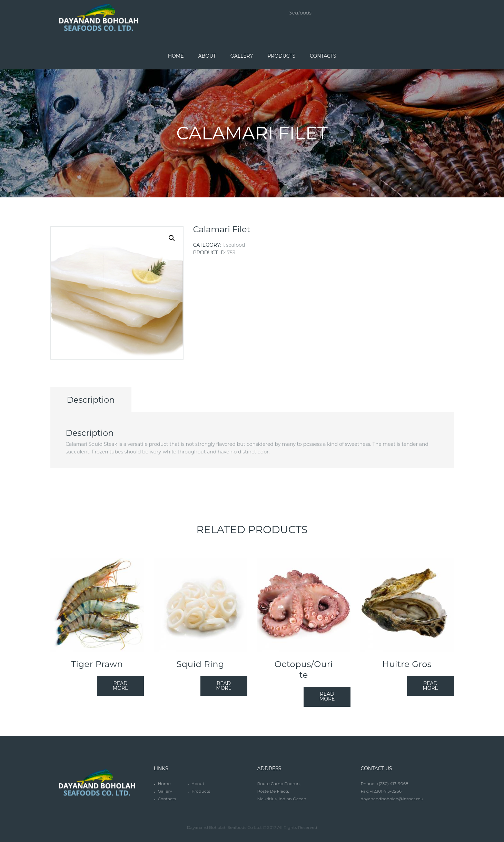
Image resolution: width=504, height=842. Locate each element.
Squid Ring (200, 664)
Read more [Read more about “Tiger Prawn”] (121, 686)
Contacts (167, 799)
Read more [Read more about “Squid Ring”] (224, 686)
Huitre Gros (407, 664)
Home (164, 784)
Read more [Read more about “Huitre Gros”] (430, 686)
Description (91, 400)
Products (201, 791)
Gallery (165, 791)
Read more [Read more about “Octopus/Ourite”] (327, 696)
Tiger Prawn (97, 664)
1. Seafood (234, 245)
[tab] (91, 400)
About (198, 784)
